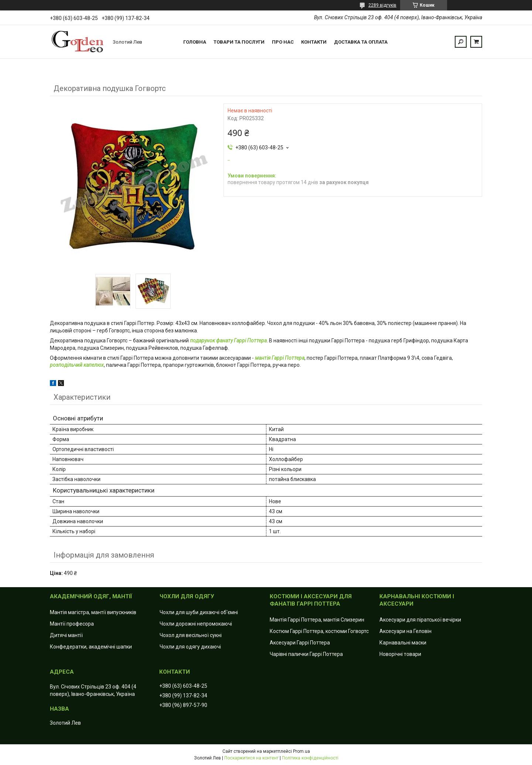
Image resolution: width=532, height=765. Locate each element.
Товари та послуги (239, 42)
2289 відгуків (382, 5)
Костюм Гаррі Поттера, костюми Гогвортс (319, 631)
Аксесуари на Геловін (405, 631)
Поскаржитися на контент (251, 758)
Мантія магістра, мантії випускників (93, 612)
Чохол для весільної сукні (191, 635)
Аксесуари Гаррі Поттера (300, 643)
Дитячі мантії (66, 635)
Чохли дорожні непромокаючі (196, 624)
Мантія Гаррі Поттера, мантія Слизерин (317, 620)
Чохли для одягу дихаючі (190, 647)
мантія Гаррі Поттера (280, 358)
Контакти (314, 42)
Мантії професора (72, 624)
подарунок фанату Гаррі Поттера (228, 341)
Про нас (283, 42)
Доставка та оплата (361, 42)
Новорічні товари (400, 654)
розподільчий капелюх (77, 365)
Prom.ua (301, 751)
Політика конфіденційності (310, 758)
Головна (195, 42)
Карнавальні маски (403, 643)
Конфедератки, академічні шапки (91, 647)
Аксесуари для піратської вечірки (420, 620)
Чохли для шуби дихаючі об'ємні (199, 612)
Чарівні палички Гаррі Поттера (306, 654)
